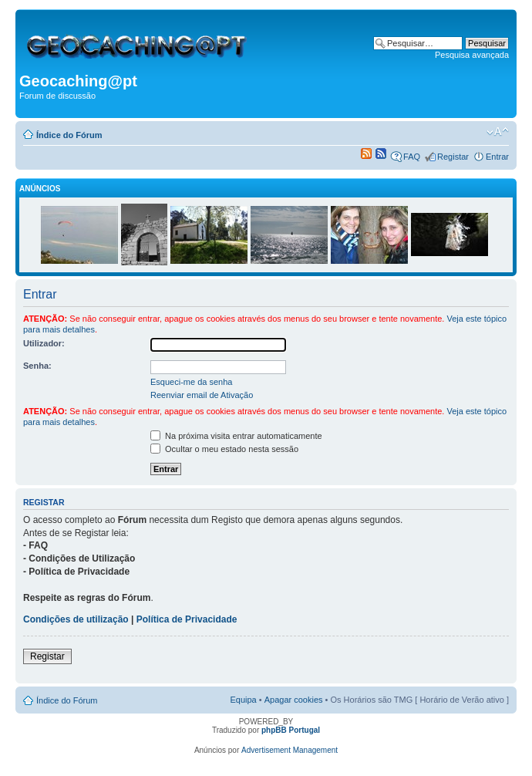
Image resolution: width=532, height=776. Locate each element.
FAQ (412, 157)
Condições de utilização (76, 619)
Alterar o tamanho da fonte (498, 132)
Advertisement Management (290, 750)
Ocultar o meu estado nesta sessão (224, 449)
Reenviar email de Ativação (202, 395)
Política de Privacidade (187, 619)
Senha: (37, 366)
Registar (453, 157)
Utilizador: (44, 343)
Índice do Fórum (69, 135)
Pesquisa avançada (472, 55)
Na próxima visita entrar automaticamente (236, 436)
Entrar (497, 157)
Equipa (243, 700)
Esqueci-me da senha (191, 382)
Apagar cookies (294, 700)
